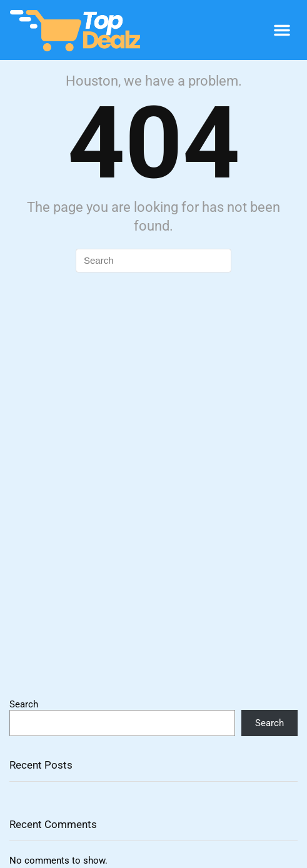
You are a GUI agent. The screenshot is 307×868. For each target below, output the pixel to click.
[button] (282, 30)
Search (24, 704)
